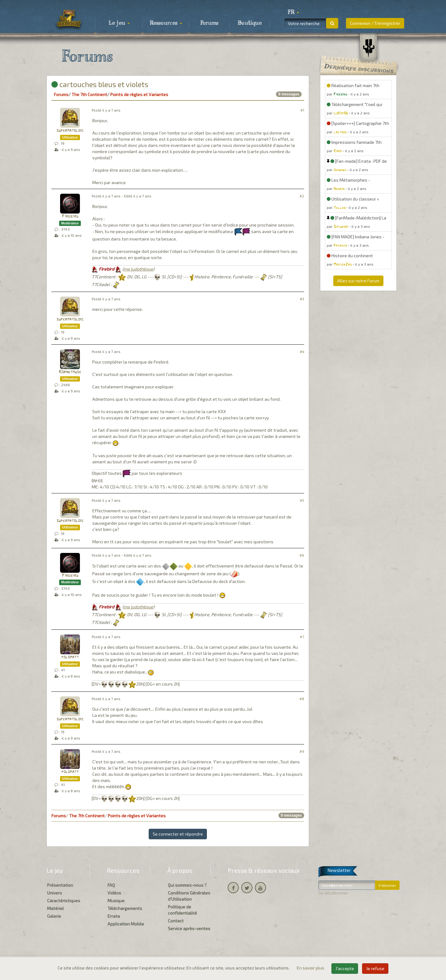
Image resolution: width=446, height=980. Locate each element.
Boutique (250, 23)
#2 (302, 196)
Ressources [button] (166, 23)
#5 (302, 500)
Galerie (54, 916)
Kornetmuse (70, 372)
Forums (209, 23)
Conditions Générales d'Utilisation (189, 896)
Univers (55, 893)
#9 (302, 751)
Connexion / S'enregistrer (375, 23)
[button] (293, 12)
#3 (302, 299)
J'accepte (345, 968)
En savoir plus (311, 968)
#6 (302, 555)
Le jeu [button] (119, 23)
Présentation (60, 885)
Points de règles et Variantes (139, 94)
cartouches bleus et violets (100, 84)
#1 (302, 110)
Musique (116, 901)
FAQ (111, 885)
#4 (302, 352)
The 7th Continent (89, 94)
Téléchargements (125, 908)
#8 (302, 699)
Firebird (70, 216)
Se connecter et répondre (178, 834)
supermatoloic (70, 131)
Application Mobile (126, 924)
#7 (302, 637)
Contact (176, 921)
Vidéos (114, 893)
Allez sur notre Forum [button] (358, 281)
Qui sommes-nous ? (187, 885)
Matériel (55, 908)
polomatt (70, 657)
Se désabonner (333, 893)
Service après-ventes (189, 928)
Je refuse (375, 968)
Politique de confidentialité (182, 910)
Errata (114, 916)
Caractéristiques (64, 901)
